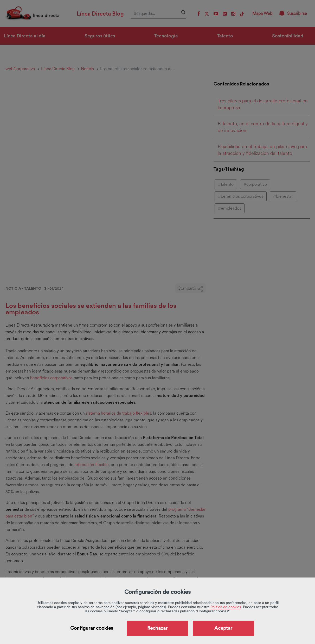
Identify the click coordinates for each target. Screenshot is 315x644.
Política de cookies (226, 607)
